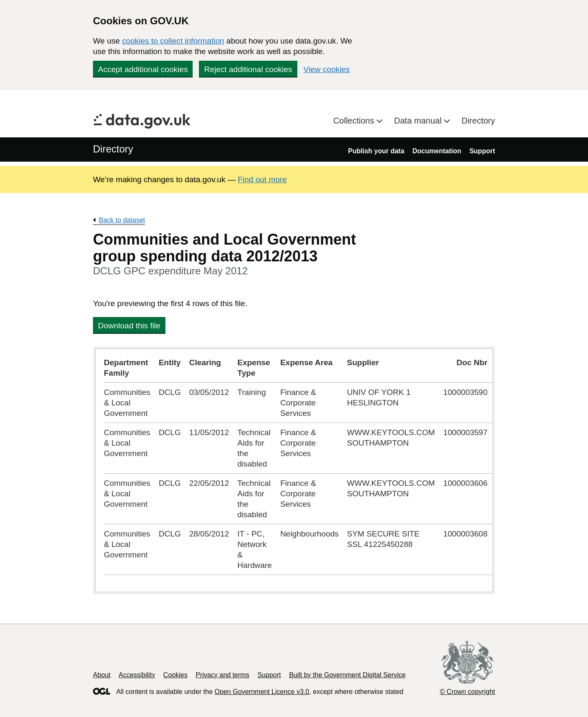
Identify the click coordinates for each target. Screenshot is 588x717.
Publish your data (376, 151)
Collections (355, 121)
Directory (478, 121)
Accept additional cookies (143, 69)
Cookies (175, 675)
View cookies (327, 69)
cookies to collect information (173, 41)
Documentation (437, 151)
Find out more (262, 179)
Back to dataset (122, 220)
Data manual (419, 121)
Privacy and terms (222, 675)
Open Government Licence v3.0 (262, 692)
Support (482, 151)
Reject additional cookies (248, 69)
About (102, 675)
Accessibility (137, 675)
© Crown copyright (467, 692)
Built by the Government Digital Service (347, 675)
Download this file (129, 326)
